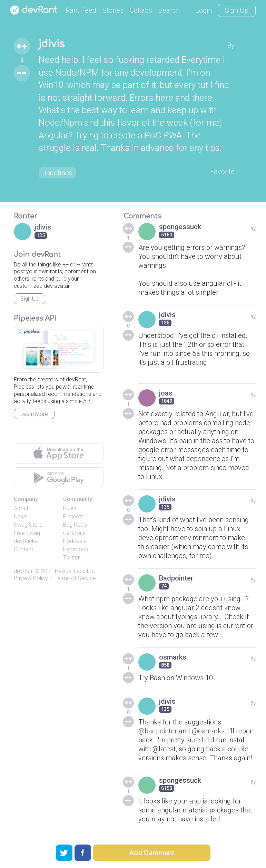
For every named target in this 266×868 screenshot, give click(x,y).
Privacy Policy (31, 578)
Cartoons (74, 533)
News (21, 516)
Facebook (76, 549)
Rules (70, 508)
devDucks (26, 541)
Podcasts (75, 541)
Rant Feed (81, 10)
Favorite (222, 172)
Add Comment (152, 853)
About (21, 508)
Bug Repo (75, 525)
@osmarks (208, 731)
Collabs (141, 10)
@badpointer (158, 731)
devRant (24, 571)
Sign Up (237, 10)
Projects (73, 516)
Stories (113, 10)
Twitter (71, 558)
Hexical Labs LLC (75, 571)
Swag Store (28, 525)
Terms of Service (75, 578)
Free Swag (27, 533)
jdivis (52, 44)
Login (204, 10)
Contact (23, 549)
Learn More (34, 414)
